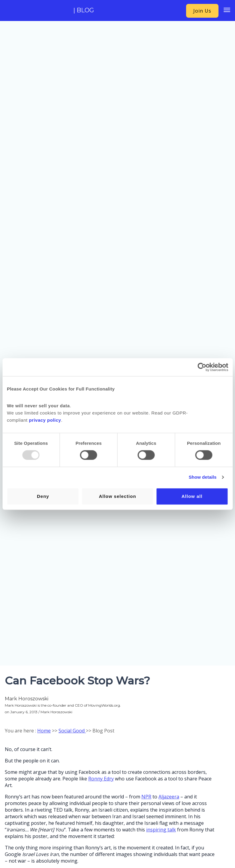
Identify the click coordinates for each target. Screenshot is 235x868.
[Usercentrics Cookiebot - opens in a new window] (202, 367)
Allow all (192, 496)
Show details (203, 477)
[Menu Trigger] (227, 10)
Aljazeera (169, 797)
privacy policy (45, 420)
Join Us (202, 11)
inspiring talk (161, 830)
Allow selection (117, 496)
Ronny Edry (101, 779)
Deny (43, 496)
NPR (146, 797)
